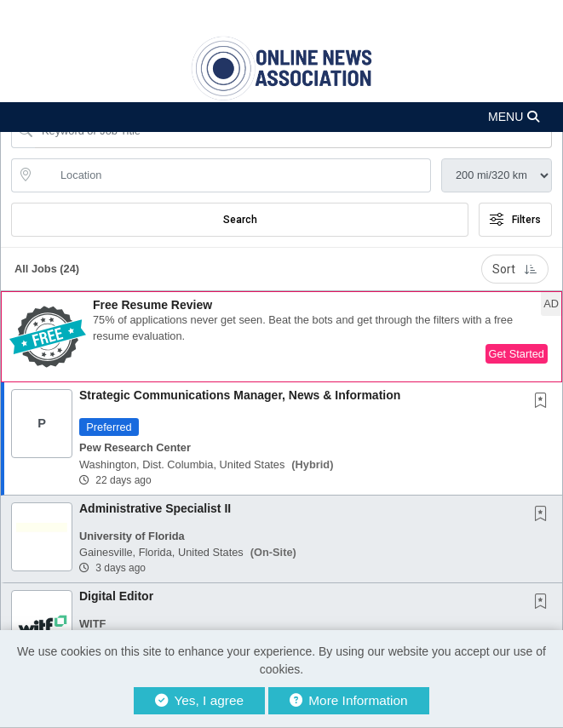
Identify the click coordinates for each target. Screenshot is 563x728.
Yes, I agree (199, 700)
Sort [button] (515, 269)
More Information (349, 700)
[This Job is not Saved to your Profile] (544, 402)
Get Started (517, 354)
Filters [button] (515, 220)
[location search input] (233, 175)
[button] (281, 117)
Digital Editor (116, 596)
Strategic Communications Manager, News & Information (240, 395)
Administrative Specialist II (155, 508)
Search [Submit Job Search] (240, 220)
